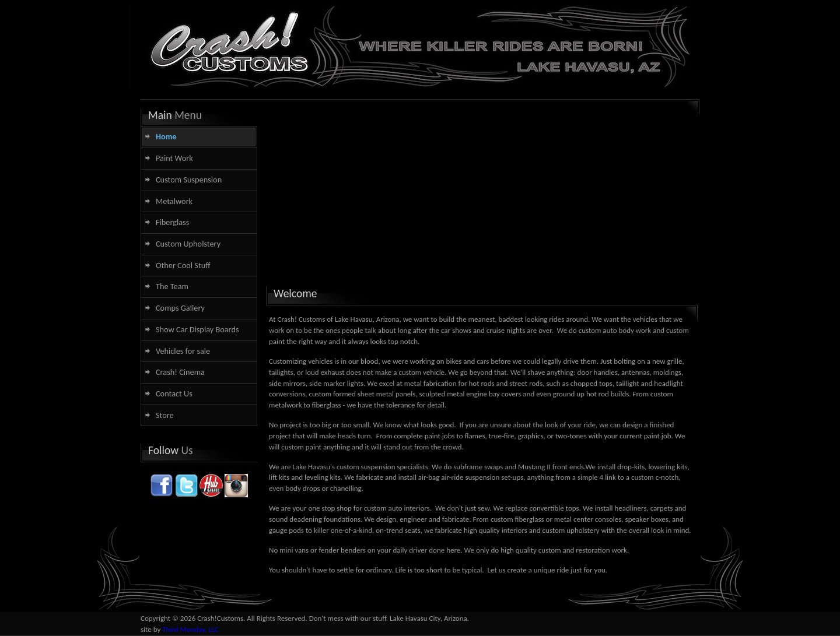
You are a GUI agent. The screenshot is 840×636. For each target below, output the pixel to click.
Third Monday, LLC (190, 629)
